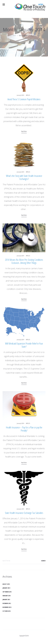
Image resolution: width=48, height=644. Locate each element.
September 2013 (7, 592)
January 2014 (6, 588)
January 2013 (6, 600)
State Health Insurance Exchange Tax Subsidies (24, 513)
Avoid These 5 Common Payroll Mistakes (24, 99)
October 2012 (7, 611)
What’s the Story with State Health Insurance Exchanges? (24, 177)
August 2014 (6, 584)
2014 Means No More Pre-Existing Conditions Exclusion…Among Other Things (24, 261)
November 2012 (7, 607)
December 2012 (7, 603)
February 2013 (7, 596)
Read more (24, 131)
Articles (28, 95)
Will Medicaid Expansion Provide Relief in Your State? (24, 345)
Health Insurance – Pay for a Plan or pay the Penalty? (24, 429)
